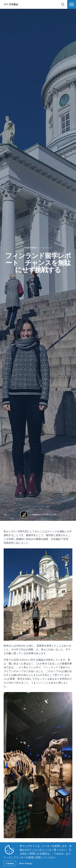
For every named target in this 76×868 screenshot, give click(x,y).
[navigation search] (63, 4)
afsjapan (36, 515)
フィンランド (46, 248)
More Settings (26, 863)
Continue (10, 864)
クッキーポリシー (39, 850)
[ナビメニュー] (72, 4)
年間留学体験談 (30, 248)
